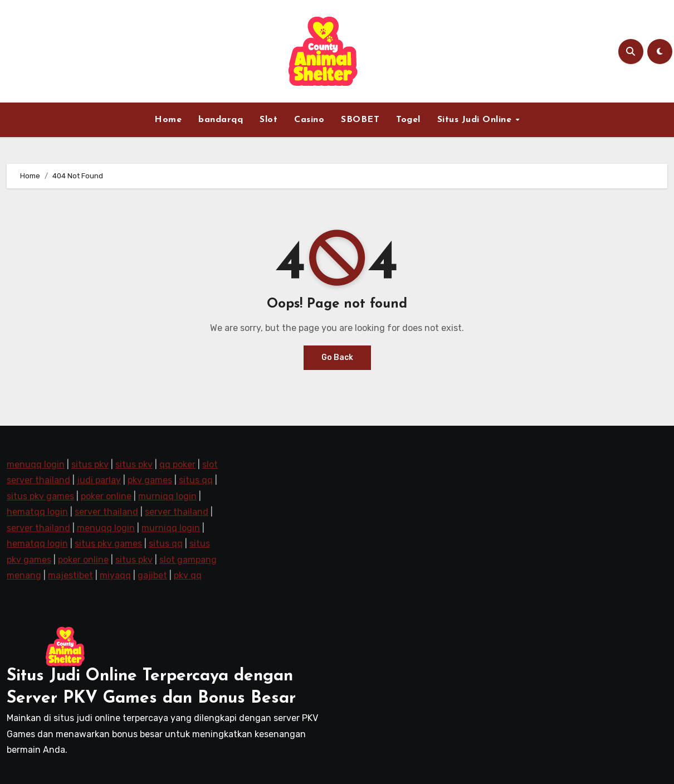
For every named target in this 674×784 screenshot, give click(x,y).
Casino (309, 120)
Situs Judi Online (476, 120)
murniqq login (167, 496)
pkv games (150, 480)
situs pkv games (40, 496)
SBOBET (360, 120)
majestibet (70, 575)
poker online (106, 496)
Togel (408, 120)
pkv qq (188, 575)
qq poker (177, 464)
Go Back (337, 357)
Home (168, 120)
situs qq (196, 480)
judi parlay (99, 480)
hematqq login (37, 512)
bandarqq (221, 120)
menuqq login (36, 464)
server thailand (106, 512)
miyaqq (115, 575)
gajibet (152, 575)
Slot (268, 120)
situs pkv (90, 464)
